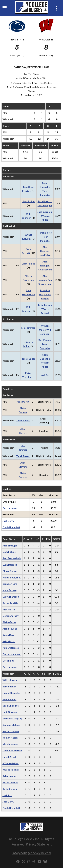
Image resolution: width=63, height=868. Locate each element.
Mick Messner (10, 744)
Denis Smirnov (10, 616)
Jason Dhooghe (11, 693)
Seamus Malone (11, 725)
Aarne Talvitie (10, 603)
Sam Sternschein (12, 558)
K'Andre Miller (11, 763)
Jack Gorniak (45, 212)
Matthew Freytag (12, 718)
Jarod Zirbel (9, 757)
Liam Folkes (28, 201)
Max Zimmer (28, 328)
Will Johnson (10, 680)
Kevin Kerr (8, 635)
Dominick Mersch (12, 750)
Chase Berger (10, 571)
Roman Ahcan (10, 738)
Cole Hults (8, 661)
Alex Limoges (45, 205)
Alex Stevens (45, 270)
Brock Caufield (11, 731)
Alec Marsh (23, 402)
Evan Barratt (45, 201)
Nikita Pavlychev (12, 578)
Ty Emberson (45, 305)
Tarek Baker (45, 233)
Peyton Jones (10, 508)
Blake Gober (9, 622)
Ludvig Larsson (11, 597)
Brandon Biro (10, 584)
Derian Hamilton (12, 654)
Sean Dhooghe (11, 706)
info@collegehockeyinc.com (32, 853)
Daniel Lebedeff (11, 527)
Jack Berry (8, 521)
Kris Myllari (9, 641)
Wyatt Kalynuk (11, 770)
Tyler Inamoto (10, 776)
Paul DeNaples (11, 648)
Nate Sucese (9, 590)
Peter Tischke (10, 782)
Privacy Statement (39, 844)
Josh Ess (45, 375)
